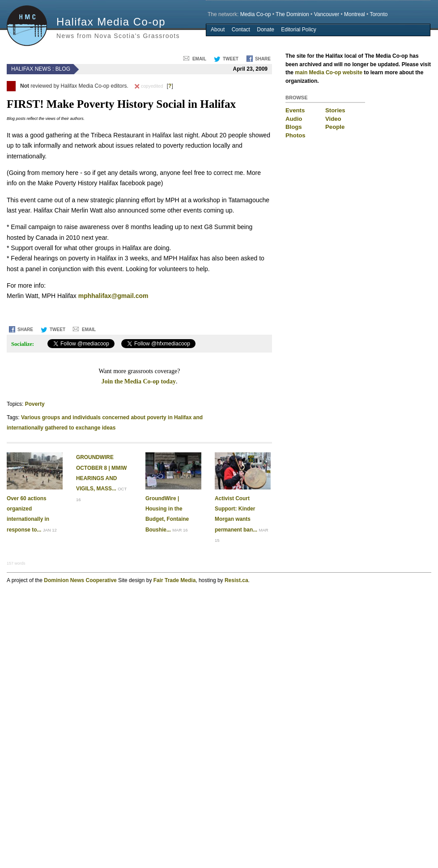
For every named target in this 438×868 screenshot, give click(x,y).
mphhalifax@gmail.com (113, 296)
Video (333, 119)
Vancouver (327, 14)
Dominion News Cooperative (80, 580)
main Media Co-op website (329, 72)
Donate (266, 30)
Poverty (35, 404)
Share (263, 59)
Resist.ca (236, 580)
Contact (241, 30)
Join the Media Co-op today (139, 381)
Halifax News (31, 69)
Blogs (294, 127)
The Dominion (292, 14)
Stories (335, 110)
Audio (294, 119)
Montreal (355, 14)
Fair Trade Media (175, 580)
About (218, 30)
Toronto (378, 14)
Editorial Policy (299, 30)
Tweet (231, 59)
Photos (296, 135)
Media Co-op (256, 14)
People (335, 127)
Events (295, 110)
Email (199, 59)
